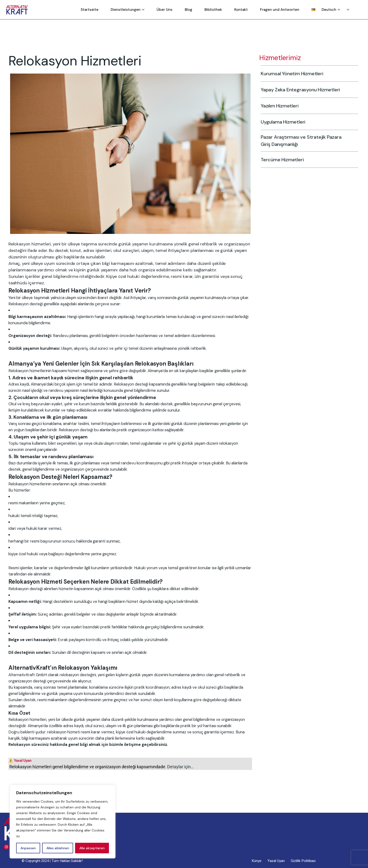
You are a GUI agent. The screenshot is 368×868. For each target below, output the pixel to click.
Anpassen (28, 848)
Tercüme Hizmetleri (276, 159)
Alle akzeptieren (92, 848)
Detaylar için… (180, 767)
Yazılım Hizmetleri (274, 106)
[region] (63, 822)
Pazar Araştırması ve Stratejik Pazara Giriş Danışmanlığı (295, 141)
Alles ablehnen (58, 848)
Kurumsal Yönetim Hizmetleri (286, 73)
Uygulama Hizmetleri (277, 122)
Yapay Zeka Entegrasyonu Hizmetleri (294, 90)
